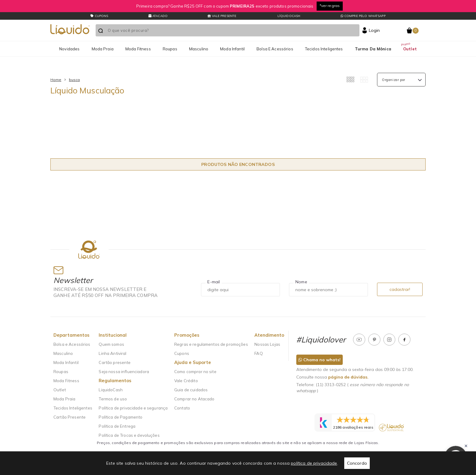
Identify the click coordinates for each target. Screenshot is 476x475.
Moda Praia (103, 49)
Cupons (182, 353)
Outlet (410, 49)
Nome (301, 282)
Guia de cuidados (191, 390)
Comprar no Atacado (194, 399)
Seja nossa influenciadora (124, 372)
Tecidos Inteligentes (324, 49)
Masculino (199, 49)
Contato (182, 408)
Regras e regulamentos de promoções (211, 344)
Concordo (357, 463)
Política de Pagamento (121, 417)
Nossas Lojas (267, 344)
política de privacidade (314, 463)
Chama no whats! (320, 360)
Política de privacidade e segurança (133, 408)
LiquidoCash (111, 390)
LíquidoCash (289, 16)
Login (374, 30)
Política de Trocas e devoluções (129, 435)
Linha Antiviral (112, 353)
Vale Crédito (186, 381)
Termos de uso (113, 399)
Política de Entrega (117, 426)
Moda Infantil (232, 49)
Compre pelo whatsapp (363, 16)
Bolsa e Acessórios (275, 49)
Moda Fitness (138, 49)
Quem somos (111, 344)
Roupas (170, 49)
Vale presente (222, 16)
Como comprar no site (195, 372)
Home (56, 80)
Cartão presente (115, 362)
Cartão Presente (70, 417)
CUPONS (99, 16)
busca (74, 80)
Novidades (69, 49)
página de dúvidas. (348, 377)
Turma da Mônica (373, 49)
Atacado (158, 16)
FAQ (258, 353)
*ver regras (330, 6)
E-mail (214, 282)
